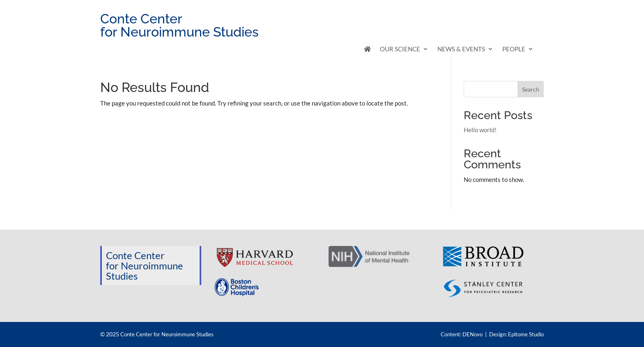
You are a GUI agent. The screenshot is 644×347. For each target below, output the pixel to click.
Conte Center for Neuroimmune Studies (167, 334)
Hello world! (480, 130)
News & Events (461, 49)
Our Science (400, 49)
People (514, 49)
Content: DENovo (462, 334)
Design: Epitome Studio (516, 334)
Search (531, 89)
